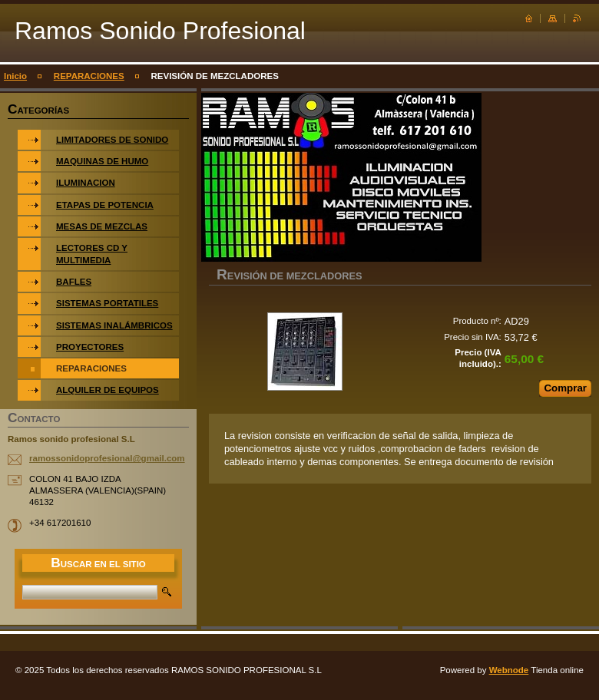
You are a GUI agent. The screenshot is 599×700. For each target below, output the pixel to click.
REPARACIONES (89, 76)
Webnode (509, 670)
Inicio (15, 76)
